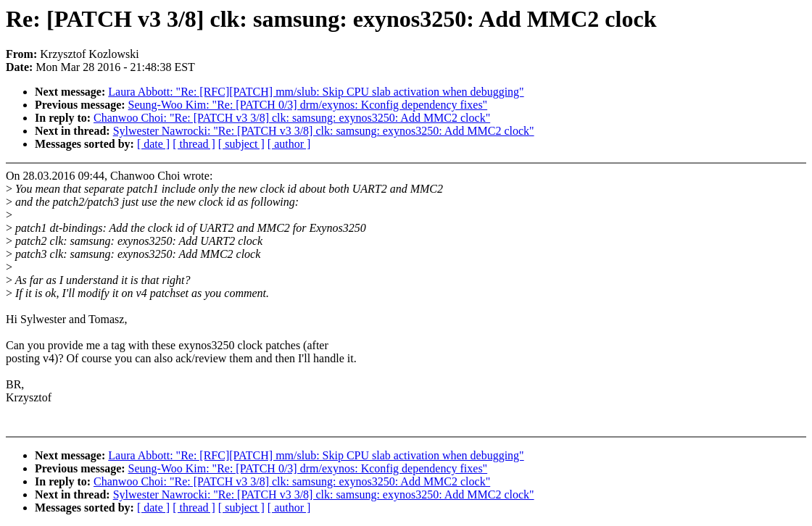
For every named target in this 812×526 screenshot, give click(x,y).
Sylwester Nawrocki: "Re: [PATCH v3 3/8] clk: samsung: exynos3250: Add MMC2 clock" (324, 131)
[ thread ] (194, 144)
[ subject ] (241, 144)
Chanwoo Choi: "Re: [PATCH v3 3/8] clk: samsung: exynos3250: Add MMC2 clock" (292, 118)
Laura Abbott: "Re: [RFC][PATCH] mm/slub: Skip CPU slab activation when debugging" (316, 92)
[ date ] (153, 144)
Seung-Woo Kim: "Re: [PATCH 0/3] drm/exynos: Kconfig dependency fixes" (308, 105)
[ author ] (289, 144)
